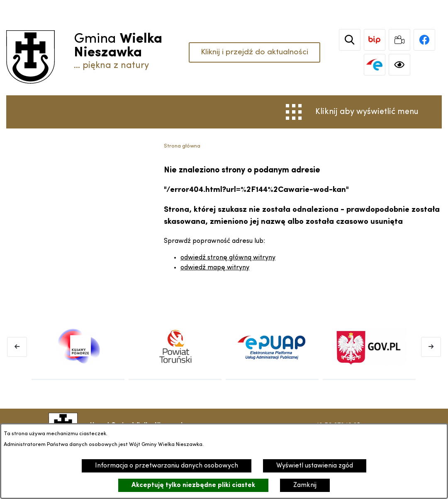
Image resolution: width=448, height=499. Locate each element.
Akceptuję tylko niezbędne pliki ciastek (193, 485)
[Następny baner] (431, 347)
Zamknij (305, 485)
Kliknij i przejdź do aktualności (254, 52)
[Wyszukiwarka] (351, 40)
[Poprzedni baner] (17, 347)
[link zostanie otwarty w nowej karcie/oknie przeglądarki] (376, 40)
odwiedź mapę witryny (215, 268)
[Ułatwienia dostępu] (401, 65)
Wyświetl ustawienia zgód (315, 466)
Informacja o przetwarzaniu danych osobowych (167, 466)
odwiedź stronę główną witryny (228, 258)
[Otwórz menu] (352, 112)
